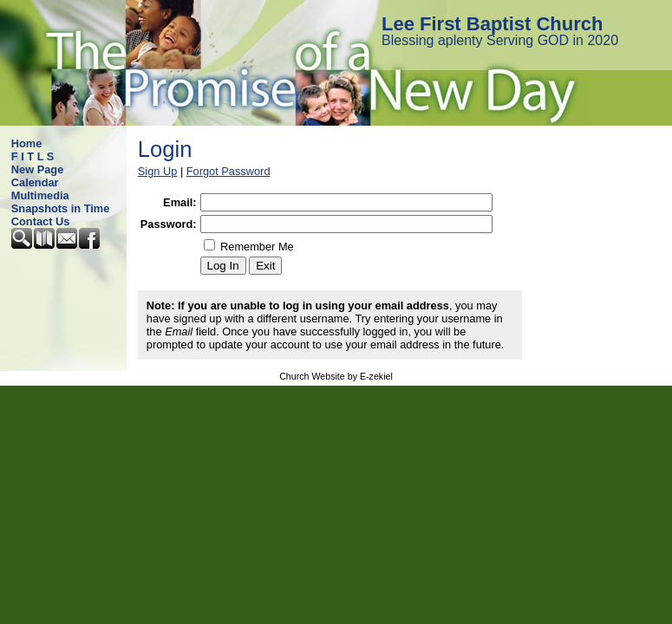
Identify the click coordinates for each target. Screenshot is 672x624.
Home (27, 143)
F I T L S (33, 156)
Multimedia (40, 195)
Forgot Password (228, 171)
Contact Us (41, 221)
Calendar (35, 182)
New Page (37, 169)
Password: (169, 224)
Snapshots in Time (61, 208)
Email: (179, 202)
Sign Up (158, 171)
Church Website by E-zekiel (336, 376)
